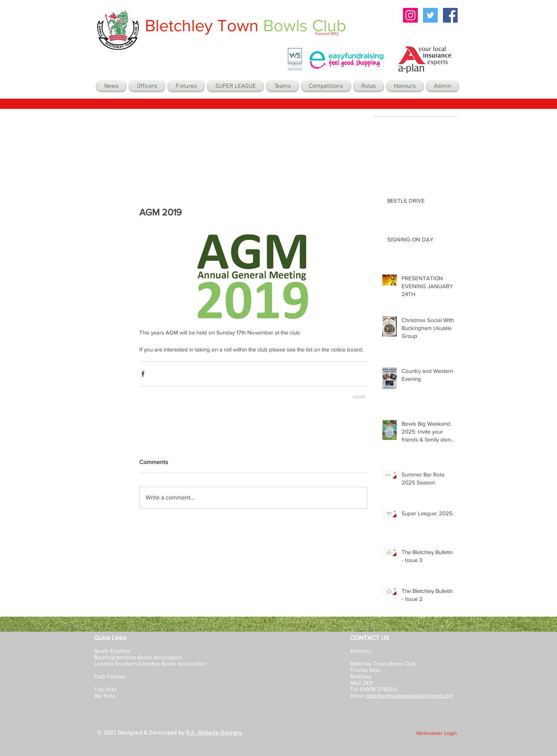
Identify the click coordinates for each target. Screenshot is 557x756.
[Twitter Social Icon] (430, 15)
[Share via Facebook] (143, 374)
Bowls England (112, 651)
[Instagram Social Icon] (410, 15)
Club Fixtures (111, 676)
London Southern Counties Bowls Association (150, 664)
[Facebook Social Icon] (450, 15)
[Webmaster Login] (437, 733)
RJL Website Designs (214, 733)
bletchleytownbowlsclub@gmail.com (410, 696)
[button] (282, 86)
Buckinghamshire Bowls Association (138, 657)
